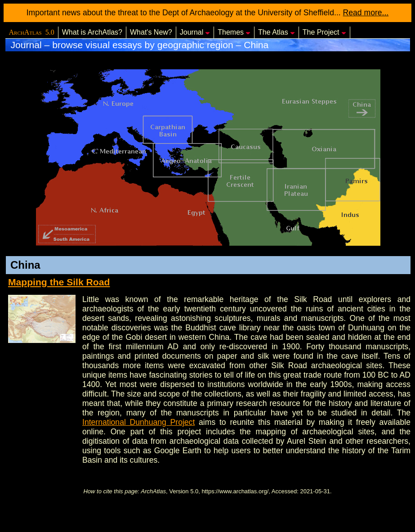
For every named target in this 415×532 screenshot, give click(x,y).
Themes (234, 32)
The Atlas (277, 32)
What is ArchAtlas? (92, 32)
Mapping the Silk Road (59, 282)
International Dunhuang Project (138, 422)
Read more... (366, 13)
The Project (324, 32)
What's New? (151, 32)
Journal (195, 32)
